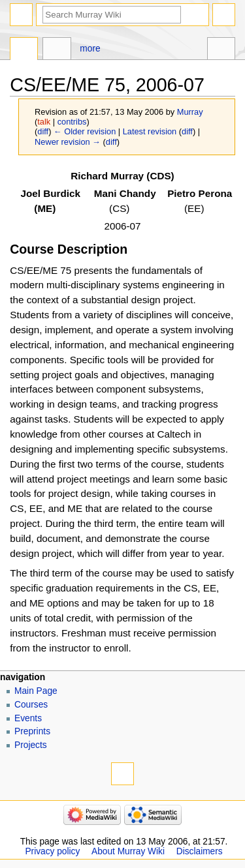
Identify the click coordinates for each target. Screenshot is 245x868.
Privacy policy (52, 851)
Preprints (32, 731)
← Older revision (85, 131)
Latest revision (150, 131)
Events (28, 718)
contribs (72, 122)
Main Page (36, 691)
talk (44, 122)
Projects (31, 745)
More (90, 49)
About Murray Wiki (128, 851)
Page (24, 50)
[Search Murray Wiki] (112, 15)
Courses (31, 705)
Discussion (57, 50)
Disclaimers (200, 851)
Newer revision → (68, 142)
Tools (221, 50)
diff (43, 131)
